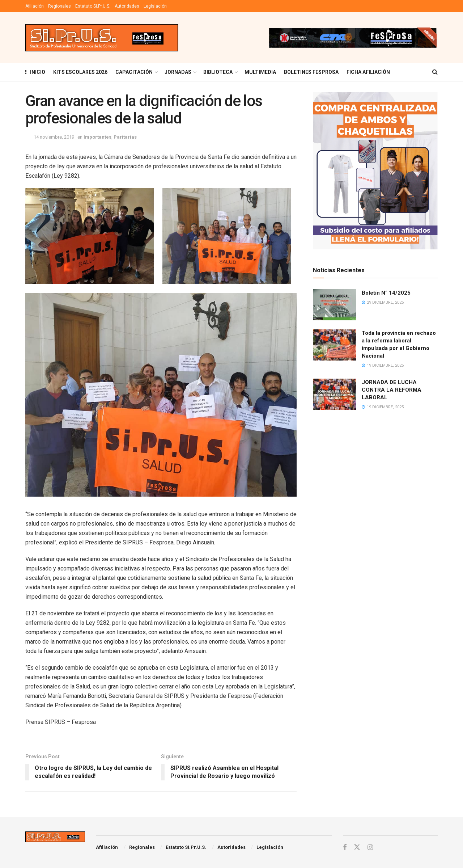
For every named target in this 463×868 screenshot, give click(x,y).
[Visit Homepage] (102, 38)
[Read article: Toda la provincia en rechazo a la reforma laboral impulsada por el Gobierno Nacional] (335, 345)
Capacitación (134, 72)
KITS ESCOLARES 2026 (80, 72)
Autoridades (127, 6)
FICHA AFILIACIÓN (368, 72)
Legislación (155, 6)
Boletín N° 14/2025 (386, 293)
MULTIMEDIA (260, 72)
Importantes (97, 137)
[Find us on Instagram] (370, 848)
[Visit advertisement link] (353, 38)
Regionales (60, 6)
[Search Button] (435, 72)
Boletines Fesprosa (311, 72)
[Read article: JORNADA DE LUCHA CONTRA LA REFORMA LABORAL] (335, 394)
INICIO (35, 72)
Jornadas (178, 72)
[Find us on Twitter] (357, 847)
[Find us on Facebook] (345, 848)
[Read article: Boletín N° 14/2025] (335, 305)
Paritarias (125, 137)
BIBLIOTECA (218, 72)
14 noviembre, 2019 (54, 137)
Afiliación (35, 6)
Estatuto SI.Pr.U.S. (93, 6)
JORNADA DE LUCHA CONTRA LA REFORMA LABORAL (392, 390)
